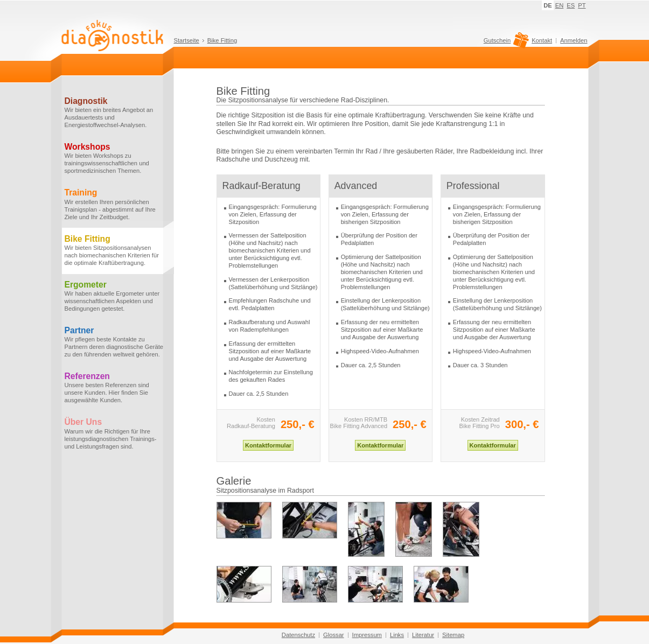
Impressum (367, 635)
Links (397, 635)
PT (582, 5)
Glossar (334, 635)
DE (548, 5)
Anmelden (574, 40)
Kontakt (542, 40)
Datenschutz (298, 635)
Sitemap (453, 635)
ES (571, 5)
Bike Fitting (222, 40)
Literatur (423, 635)
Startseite (187, 40)
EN (560, 5)
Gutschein (505, 43)
